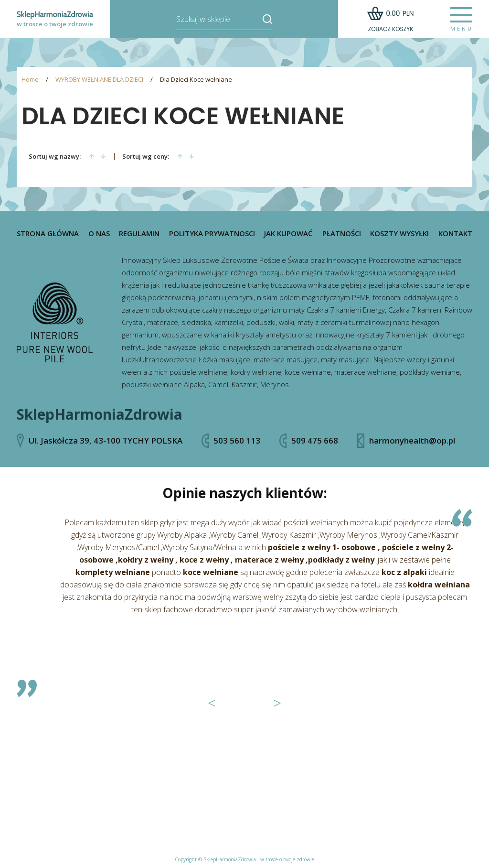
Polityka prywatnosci (212, 233)
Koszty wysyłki (399, 233)
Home (30, 80)
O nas (99, 233)
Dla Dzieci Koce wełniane (196, 80)
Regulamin (139, 233)
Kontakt (455, 233)
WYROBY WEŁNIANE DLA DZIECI (99, 80)
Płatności (342, 233)
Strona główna (48, 233)
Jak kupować (288, 233)
